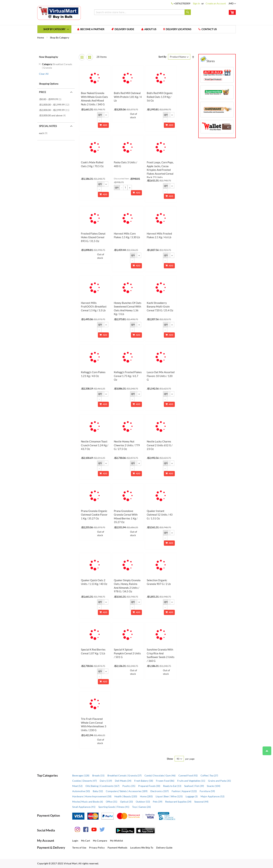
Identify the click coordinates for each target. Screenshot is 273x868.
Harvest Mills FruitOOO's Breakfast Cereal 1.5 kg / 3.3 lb (94, 307)
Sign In (196, 3)
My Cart (86, 841)
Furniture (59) (207, 791)
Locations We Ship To (142, 848)
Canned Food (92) (188, 776)
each (44, 133)
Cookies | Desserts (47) (85, 781)
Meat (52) (77, 786)
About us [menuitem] (151, 29)
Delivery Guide (164, 848)
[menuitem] (54, 29)
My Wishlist (116, 841)
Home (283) (146, 797)
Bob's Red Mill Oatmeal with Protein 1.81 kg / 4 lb (128, 97)
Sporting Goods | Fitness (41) (114, 807)
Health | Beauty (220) (126, 797)
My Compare (100, 841)
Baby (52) (98, 791)
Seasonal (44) (201, 802)
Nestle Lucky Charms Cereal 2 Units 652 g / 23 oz (160, 445)
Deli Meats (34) (123, 781)
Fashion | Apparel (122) (184, 791)
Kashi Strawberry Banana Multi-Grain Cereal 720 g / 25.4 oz (160, 307)
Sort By (162, 57)
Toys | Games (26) (141, 807)
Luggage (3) (192, 797)
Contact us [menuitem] (210, 29)
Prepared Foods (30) (149, 786)
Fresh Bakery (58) (144, 781)
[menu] (136, 29)
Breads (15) (98, 776)
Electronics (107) (160, 791)
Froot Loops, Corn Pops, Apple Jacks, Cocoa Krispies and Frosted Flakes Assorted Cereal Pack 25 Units (160, 170)
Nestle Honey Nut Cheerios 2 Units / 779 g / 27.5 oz (127, 445)
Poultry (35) (129, 786)
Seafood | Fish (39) (194, 786)
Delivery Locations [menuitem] (179, 29)
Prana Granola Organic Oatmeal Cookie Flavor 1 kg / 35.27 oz (94, 515)
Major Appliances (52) (212, 797)
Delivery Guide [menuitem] (125, 29)
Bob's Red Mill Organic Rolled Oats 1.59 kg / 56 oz (160, 97)
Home (41, 38)
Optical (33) (126, 802)
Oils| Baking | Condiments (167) (102, 786)
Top (265, 749)
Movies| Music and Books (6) (88, 802)
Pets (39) (158, 802)
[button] (232, 4)
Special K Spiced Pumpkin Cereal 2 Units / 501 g (127, 654)
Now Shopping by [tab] (48, 57)
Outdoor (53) (143, 802)
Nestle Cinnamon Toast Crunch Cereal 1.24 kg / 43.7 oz (95, 445)
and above (53, 116)
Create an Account (216, 3)
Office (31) (112, 802)
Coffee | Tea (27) (209, 776)
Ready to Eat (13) (172, 786)
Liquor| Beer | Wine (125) (169, 797)
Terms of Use (79, 848)
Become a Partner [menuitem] (92, 29)
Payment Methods (117, 848)
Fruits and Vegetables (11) (191, 781)
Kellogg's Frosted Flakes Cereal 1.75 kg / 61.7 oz (128, 376)
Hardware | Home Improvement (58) (92, 797)
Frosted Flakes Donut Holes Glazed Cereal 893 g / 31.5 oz (93, 237)
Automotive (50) (81, 791)
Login (75, 841)
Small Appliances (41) (84, 807)
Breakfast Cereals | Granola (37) (124, 776)
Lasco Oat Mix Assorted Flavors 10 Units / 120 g (161, 376)
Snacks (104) (214, 786)
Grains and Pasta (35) (219, 781)
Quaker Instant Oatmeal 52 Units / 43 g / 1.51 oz (160, 515)
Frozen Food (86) (165, 781)
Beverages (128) (81, 776)
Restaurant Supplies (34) (178, 802)
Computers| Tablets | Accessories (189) (127, 791)
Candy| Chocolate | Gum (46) (160, 776)
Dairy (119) (106, 781)
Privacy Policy (97, 848)
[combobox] (143, 12)
